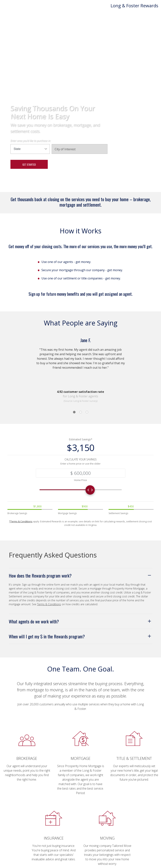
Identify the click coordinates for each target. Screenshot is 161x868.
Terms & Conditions (49, 604)
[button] (81, 576)
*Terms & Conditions (21, 522)
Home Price (80, 480)
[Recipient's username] (81, 473)
